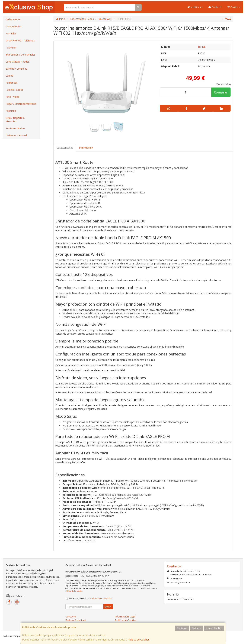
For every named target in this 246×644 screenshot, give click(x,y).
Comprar (221, 92)
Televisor (11, 48)
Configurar (182, 628)
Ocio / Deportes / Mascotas (15, 120)
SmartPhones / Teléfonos (20, 41)
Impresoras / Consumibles (20, 55)
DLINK (202, 47)
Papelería (11, 111)
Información (86, 148)
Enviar (108, 607)
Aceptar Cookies (214, 628)
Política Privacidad (76, 620)
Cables (9, 76)
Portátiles (11, 33)
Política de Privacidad (74, 591)
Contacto (215, 7)
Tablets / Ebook (14, 90)
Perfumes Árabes (15, 128)
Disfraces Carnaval (16, 135)
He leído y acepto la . (91, 598)
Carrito (234, 7)
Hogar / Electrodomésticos (21, 104)
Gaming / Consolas (16, 69)
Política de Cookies (139, 640)
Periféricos (12, 83)
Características (65, 148)
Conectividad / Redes (17, 62)
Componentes (14, 26)
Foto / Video (12, 97)
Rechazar (196, 628)
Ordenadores (13, 19)
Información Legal (125, 617)
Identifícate (195, 7)
